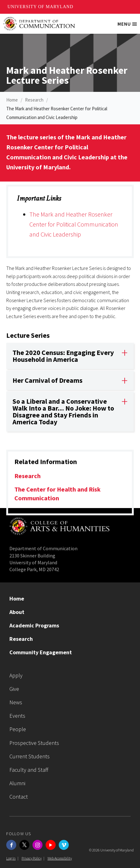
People (18, 729)
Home (12, 100)
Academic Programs (34, 625)
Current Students (30, 756)
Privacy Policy (32, 858)
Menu (129, 26)
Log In (11, 858)
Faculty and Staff (29, 770)
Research (34, 100)
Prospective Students (34, 743)
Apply (16, 675)
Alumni (17, 783)
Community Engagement (41, 652)
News (16, 702)
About (17, 612)
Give (14, 689)
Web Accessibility (60, 858)
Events (17, 716)
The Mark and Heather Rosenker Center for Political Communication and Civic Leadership (74, 224)
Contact (19, 797)
